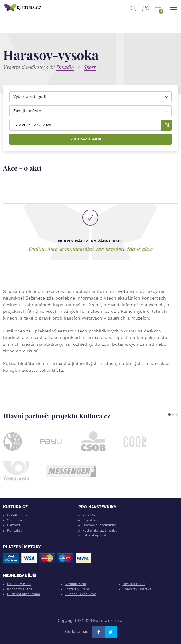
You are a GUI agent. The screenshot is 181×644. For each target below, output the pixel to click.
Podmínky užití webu (100, 530)
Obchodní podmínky (99, 525)
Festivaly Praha (77, 589)
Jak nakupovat (94, 535)
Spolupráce (16, 520)
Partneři (14, 525)
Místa (57, 370)
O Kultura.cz (17, 515)
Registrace (91, 520)
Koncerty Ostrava (137, 589)
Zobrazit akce (90, 139)
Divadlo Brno (75, 584)
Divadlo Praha (134, 584)
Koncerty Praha (20, 589)
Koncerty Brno (19, 584)
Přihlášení (90, 515)
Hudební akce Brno (81, 594)
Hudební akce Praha (24, 594)
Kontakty (15, 530)
